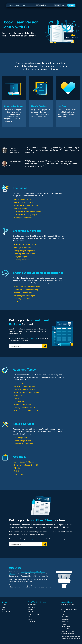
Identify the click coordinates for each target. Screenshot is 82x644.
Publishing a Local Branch (23, 299)
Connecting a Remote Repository (26, 290)
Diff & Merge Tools (21, 438)
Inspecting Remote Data (23, 293)
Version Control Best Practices (25, 462)
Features (10, 5)
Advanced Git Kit (33, 614)
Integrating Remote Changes (24, 296)
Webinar (30, 609)
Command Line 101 (68, 605)
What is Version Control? (23, 199)
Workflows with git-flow (22, 405)
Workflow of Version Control (71, 636)
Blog (64, 5)
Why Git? (17, 468)
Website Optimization (68, 634)
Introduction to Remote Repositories (27, 287)
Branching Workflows (22, 260)
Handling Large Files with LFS (25, 408)
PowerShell (65, 622)
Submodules (18, 396)
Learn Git (57, 5)
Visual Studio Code (68, 631)
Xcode (64, 641)
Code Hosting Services (22, 441)
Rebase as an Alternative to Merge (27, 393)
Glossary (30, 619)
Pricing (17, 5)
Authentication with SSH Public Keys (27, 411)
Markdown (65, 619)
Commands (31, 622)
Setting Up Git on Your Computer (26, 206)
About (4, 605)
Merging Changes (20, 257)
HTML (64, 612)
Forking (17, 399)
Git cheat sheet (19, 474)
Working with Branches (22, 248)
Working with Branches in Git (71, 638)
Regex (64, 624)
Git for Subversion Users (69, 609)
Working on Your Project (23, 218)
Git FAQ (17, 471)
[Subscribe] (45, 346)
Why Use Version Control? (23, 203)
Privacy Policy (33, 338)
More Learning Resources (23, 444)
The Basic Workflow (21, 209)
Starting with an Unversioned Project (27, 212)
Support (24, 5)
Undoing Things (20, 383)
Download (71, 5)
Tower (41, 5)
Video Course (32, 612)
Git (62, 607)
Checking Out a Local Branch (24, 254)
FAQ (29, 617)
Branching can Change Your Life (26, 245)
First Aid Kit (31, 607)
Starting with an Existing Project (25, 215)
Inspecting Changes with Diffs (25, 386)
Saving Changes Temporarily (24, 251)
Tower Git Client (7, 612)
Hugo (63, 614)
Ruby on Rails (66, 626)
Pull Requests (19, 402)
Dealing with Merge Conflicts (24, 389)
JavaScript (65, 617)
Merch (4, 609)
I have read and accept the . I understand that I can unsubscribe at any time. (39, 539)
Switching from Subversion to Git (26, 465)
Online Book (32, 605)
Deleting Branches (21, 302)
